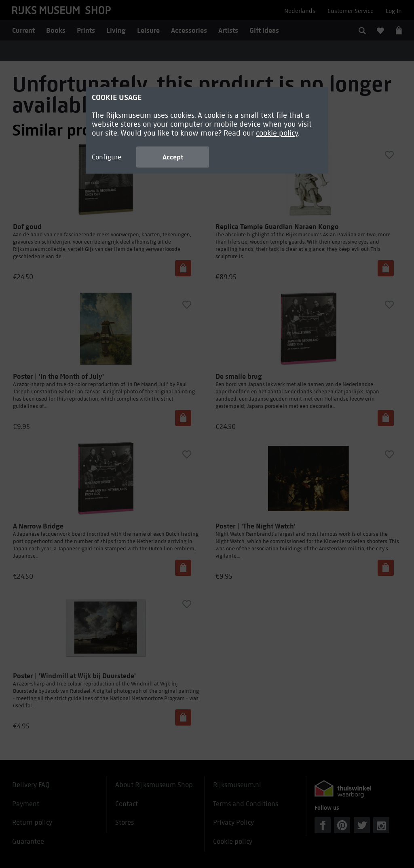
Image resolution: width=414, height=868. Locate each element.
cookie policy (277, 133)
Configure (107, 157)
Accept (173, 157)
